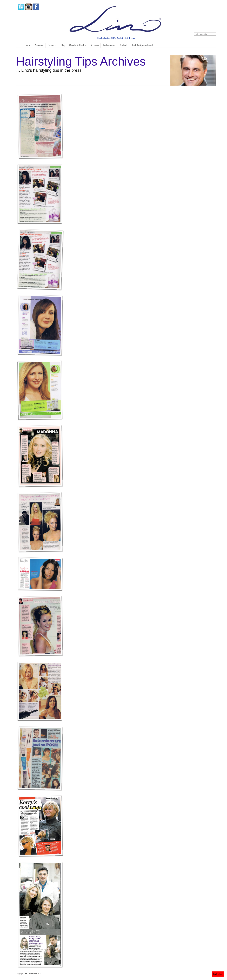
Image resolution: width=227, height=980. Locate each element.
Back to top (218, 974)
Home (27, 45)
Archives (95, 45)
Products (52, 45)
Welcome (39, 45)
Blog (63, 45)
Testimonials (109, 45)
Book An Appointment (142, 45)
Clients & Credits (78, 45)
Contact (123, 45)
